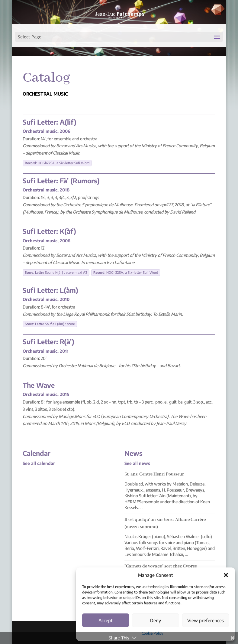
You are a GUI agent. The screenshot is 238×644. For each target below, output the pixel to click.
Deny (156, 620)
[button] (226, 575)
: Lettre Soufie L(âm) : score (50, 324)
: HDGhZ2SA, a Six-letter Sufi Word (57, 163)
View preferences (206, 620)
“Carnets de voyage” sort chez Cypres (161, 566)
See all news (137, 463)
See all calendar (39, 463)
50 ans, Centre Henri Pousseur (154, 474)
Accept (106, 620)
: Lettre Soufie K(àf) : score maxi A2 (56, 272)
